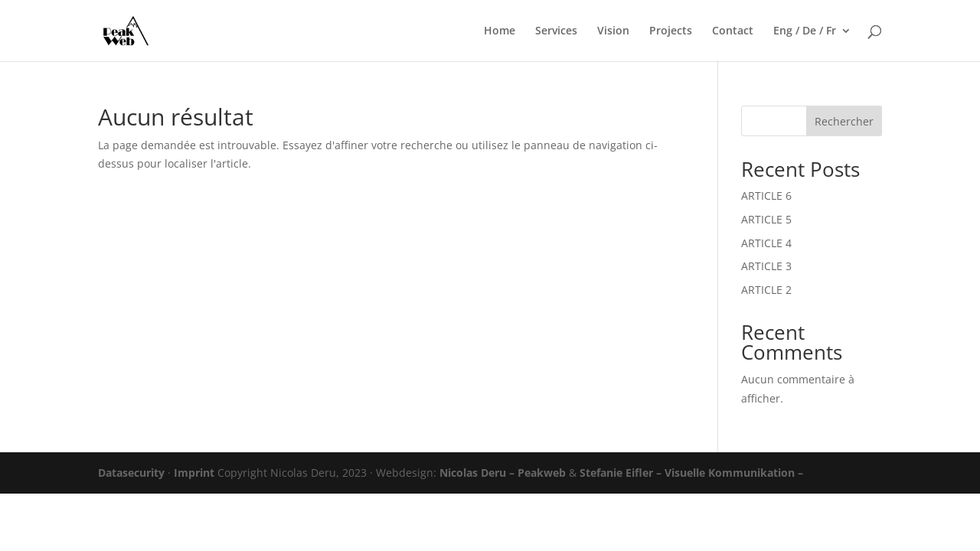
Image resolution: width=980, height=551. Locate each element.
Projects (671, 31)
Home (500, 31)
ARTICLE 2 (766, 290)
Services (556, 31)
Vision (613, 31)
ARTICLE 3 (766, 266)
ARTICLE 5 (766, 219)
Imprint (194, 473)
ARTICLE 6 (766, 196)
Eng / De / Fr (805, 31)
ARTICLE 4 (766, 243)
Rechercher (844, 121)
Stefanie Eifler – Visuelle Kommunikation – (691, 473)
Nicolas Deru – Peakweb (503, 473)
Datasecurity (131, 473)
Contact (733, 31)
